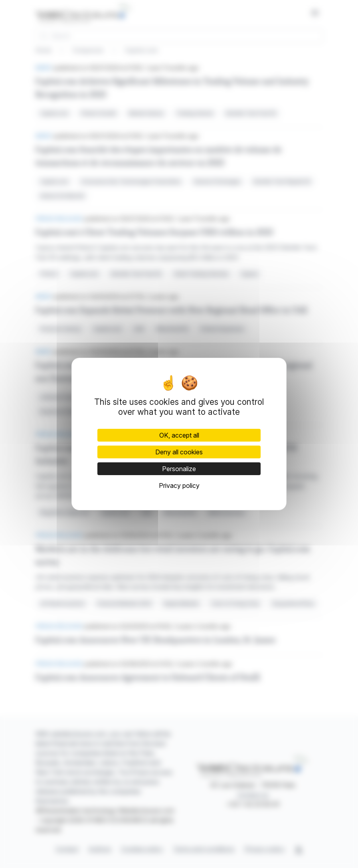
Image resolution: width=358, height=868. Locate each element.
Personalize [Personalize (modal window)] (179, 469)
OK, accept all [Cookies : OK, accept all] (179, 435)
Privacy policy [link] (179, 486)
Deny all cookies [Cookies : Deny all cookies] (179, 452)
